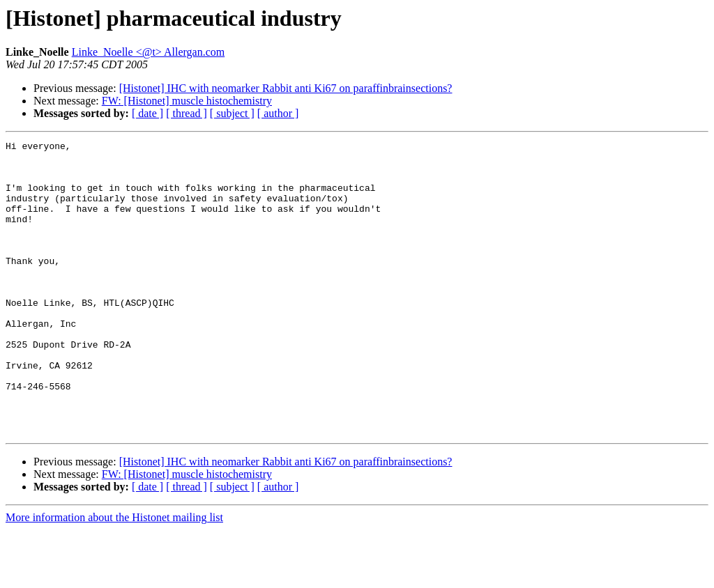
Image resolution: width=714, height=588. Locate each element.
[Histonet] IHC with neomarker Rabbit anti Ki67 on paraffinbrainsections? (286, 88)
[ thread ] (187, 113)
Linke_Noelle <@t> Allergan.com (149, 52)
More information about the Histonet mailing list (114, 576)
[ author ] (278, 113)
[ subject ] (232, 113)
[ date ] (147, 113)
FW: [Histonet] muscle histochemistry (187, 101)
